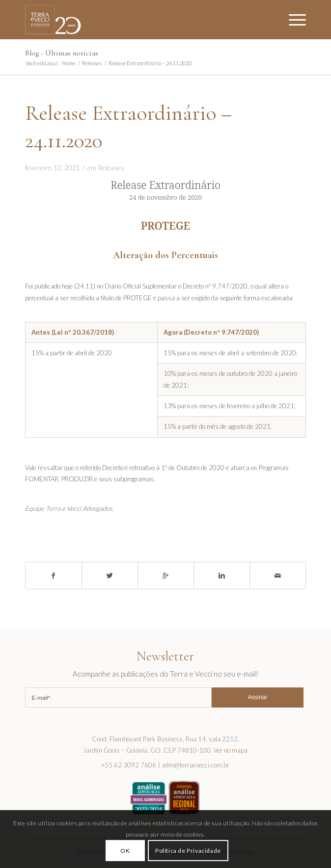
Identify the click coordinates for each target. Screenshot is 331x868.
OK (125, 851)
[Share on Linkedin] (222, 576)
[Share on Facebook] (54, 576)
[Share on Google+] (166, 576)
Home (69, 63)
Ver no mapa (231, 750)
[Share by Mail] (278, 576)
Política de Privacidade (188, 851)
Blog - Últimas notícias (62, 53)
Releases (92, 63)
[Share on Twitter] (110, 576)
